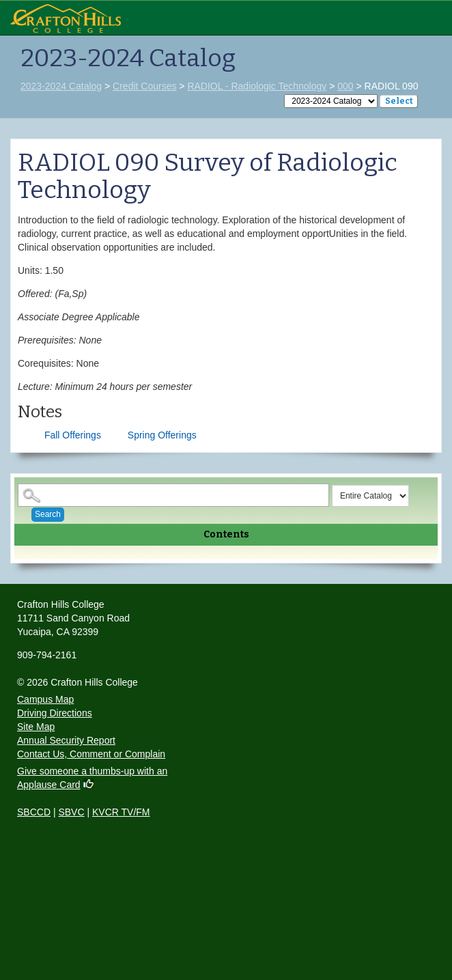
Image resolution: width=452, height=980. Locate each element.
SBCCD (34, 812)
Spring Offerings (162, 435)
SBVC (71, 812)
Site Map (36, 727)
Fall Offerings (73, 435)
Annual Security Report (66, 740)
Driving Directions (55, 713)
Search (48, 514)
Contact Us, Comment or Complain (91, 754)
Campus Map (45, 699)
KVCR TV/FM (121, 812)
